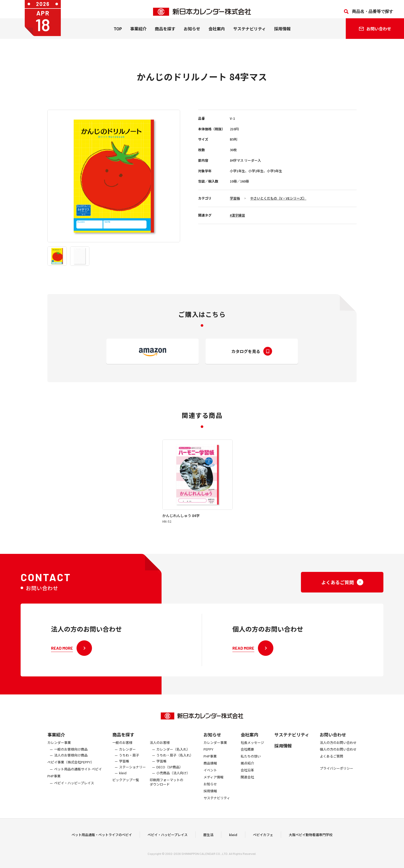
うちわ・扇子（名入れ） (175, 766)
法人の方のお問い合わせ (338, 754)
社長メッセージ (252, 754)
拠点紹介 (247, 774)
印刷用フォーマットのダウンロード (166, 793)
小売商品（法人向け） (173, 784)
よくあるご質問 (331, 767)
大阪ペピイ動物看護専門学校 (311, 840)
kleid (123, 784)
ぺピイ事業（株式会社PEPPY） (71, 773)
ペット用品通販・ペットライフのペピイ (102, 840)
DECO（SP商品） (170, 778)
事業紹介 (138, 34)
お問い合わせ (333, 746)
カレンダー (127, 761)
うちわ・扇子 (129, 766)
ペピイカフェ (263, 840)
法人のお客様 (160, 754)
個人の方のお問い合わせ (338, 761)
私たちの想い (251, 767)
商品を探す (123, 746)
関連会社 (247, 788)
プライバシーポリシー (336, 780)
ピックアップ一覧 (126, 791)
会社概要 (247, 761)
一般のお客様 (122, 754)
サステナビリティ (250, 34)
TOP (118, 34)
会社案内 (217, 34)
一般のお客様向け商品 (71, 761)
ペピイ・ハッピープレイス (74, 794)
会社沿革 (247, 781)
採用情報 (282, 34)
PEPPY (208, 761)
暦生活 (208, 840)
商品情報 (210, 774)
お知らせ (192, 34)
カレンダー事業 (59, 754)
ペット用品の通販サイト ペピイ (78, 780)
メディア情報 (213, 788)
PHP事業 (54, 787)
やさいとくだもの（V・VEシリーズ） (278, 198)
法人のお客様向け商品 (71, 766)
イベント (210, 781)
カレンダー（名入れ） (173, 761)
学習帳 (235, 198)
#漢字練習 (237, 215)
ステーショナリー (132, 778)
